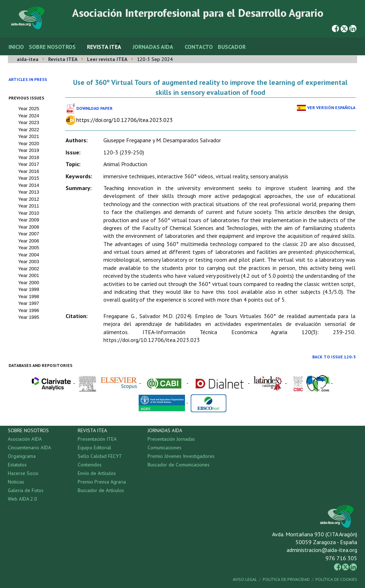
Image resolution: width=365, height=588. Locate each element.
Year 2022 (29, 130)
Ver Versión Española (331, 108)
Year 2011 (29, 206)
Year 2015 (29, 178)
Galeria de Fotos (26, 490)
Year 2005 (29, 248)
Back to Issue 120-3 (334, 357)
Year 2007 (29, 234)
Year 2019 (29, 150)
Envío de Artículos (97, 473)
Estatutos (17, 465)
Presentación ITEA (97, 439)
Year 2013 (29, 192)
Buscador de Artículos (101, 490)
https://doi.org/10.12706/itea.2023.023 (125, 120)
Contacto (199, 47)
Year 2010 (29, 213)
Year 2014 (29, 185)
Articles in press (28, 79)
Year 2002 (29, 269)
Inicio (16, 47)
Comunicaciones (164, 448)
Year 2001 (29, 275)
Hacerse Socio (23, 473)
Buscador (232, 47)
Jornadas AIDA (153, 47)
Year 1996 (29, 310)
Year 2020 (29, 144)
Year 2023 (29, 122)
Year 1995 (29, 317)
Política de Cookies (336, 579)
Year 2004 (29, 255)
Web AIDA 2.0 (22, 499)
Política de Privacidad (286, 579)
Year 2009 (29, 220)
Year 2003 (29, 262)
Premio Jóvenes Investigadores (181, 456)
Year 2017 (29, 164)
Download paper (94, 108)
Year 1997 (29, 303)
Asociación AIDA (25, 439)
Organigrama (22, 456)
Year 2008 (29, 227)
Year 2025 (29, 109)
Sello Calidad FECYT (100, 456)
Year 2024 (29, 116)
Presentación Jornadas (171, 439)
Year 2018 (29, 157)
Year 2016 (29, 171)
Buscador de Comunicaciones (179, 465)
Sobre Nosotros (52, 47)
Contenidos (90, 465)
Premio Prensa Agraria (102, 482)
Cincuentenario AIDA (29, 448)
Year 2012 (29, 199)
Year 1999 (29, 289)
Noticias (16, 482)
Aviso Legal (245, 579)
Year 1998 (29, 296)
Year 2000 (29, 283)
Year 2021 (29, 136)
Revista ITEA (104, 47)
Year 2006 (29, 241)
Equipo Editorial (94, 448)
